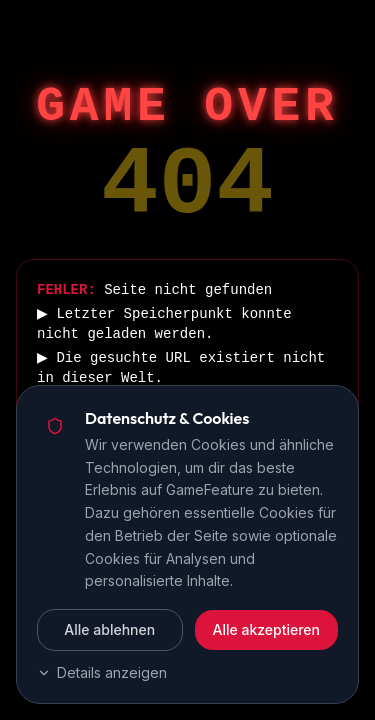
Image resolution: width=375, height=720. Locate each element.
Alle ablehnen (109, 629)
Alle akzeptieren (267, 629)
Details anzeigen (102, 672)
